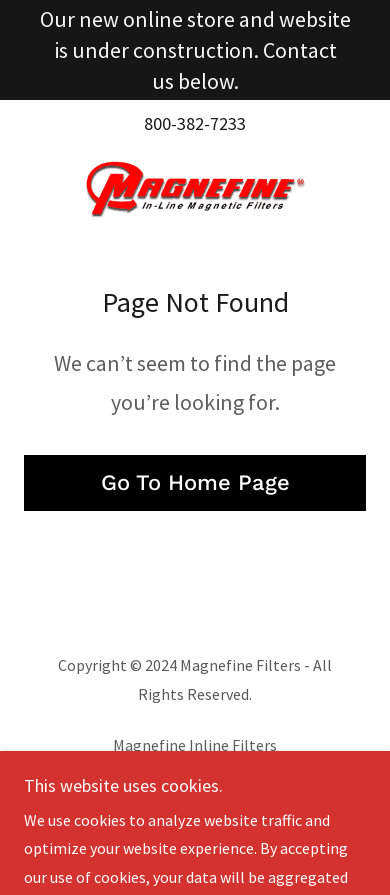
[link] (195, 189)
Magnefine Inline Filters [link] (195, 745)
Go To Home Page (195, 482)
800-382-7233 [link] (195, 123)
